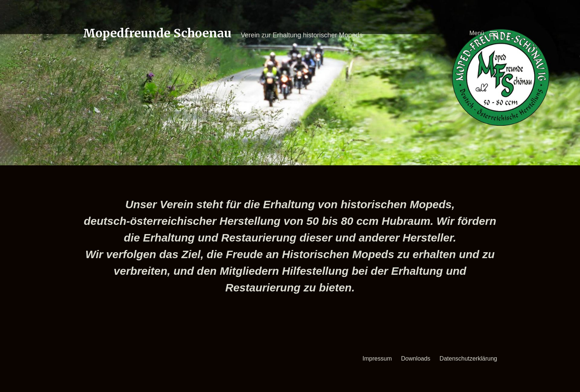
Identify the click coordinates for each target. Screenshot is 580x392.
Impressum (377, 359)
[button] (483, 33)
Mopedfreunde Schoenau (157, 33)
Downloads (416, 359)
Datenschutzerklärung (468, 359)
